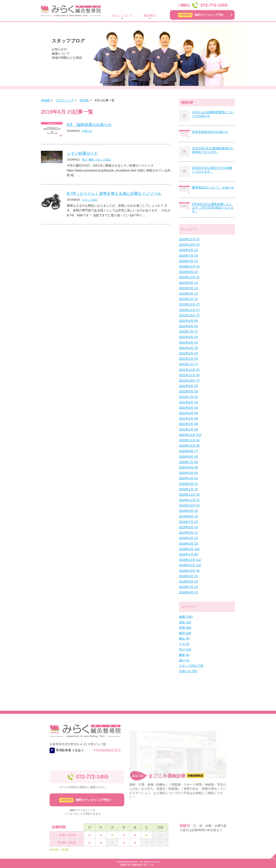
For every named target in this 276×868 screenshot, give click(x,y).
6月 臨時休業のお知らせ (89, 125)
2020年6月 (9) (188, 467)
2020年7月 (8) (188, 462)
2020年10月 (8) (189, 446)
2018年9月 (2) (188, 576)
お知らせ (87, 131)
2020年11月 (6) (189, 440)
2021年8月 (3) (188, 391)
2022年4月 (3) (188, 348)
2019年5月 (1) (188, 533)
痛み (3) (184, 638)
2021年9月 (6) (188, 386)
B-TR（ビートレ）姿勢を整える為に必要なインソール (114, 193)
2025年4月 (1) (188, 261)
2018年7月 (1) (188, 587)
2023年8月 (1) (188, 283)
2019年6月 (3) (188, 527)
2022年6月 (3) (188, 337)
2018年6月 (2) (188, 592)
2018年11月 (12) (190, 565)
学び (85, 160)
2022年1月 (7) (188, 364)
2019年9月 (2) (188, 511)
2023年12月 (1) (189, 277)
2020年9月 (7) (188, 451)
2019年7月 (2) (188, 522)
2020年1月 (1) (188, 489)
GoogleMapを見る (108, 750)
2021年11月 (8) (189, 375)
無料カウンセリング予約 (201, 15)
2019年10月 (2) (189, 505)
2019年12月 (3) (189, 495)
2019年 (84, 100)
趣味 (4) (184, 655)
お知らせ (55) (188, 671)
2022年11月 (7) (189, 310)
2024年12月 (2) (189, 266)
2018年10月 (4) (189, 571)
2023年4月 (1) (188, 294)
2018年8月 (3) (188, 582)
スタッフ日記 (103, 160)
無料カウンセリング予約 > (85, 800)
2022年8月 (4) (188, 326)
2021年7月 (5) (188, 397)
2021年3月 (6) (188, 418)
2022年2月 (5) (188, 359)
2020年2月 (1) (188, 484)
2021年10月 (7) (189, 381)
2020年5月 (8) (188, 473)
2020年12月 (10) (190, 435)
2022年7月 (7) (188, 332)
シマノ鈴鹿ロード (82, 153)
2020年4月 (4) (188, 478)
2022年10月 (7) (189, 315)
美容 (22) (185, 622)
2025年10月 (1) (189, 245)
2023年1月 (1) (188, 299)
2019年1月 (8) (188, 554)
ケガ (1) (184, 644)
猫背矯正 (150, 16)
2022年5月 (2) (188, 343)
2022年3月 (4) (188, 353)
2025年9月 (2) (188, 250)
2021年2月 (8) (188, 424)
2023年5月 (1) (188, 288)
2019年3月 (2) (188, 544)
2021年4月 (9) (188, 413)
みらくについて (122, 16)
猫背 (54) (185, 633)
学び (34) (185, 649)
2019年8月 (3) (188, 516)
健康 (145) (186, 617)
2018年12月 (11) (190, 560)
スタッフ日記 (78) (191, 666)
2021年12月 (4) (189, 370)
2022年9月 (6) (188, 321)
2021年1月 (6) (188, 429)
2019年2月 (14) (189, 549)
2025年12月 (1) (189, 239)
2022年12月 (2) (189, 304)
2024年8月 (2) (188, 272)
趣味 (91, 160)
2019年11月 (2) (189, 500)
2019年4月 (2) (188, 538)
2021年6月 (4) (188, 402)
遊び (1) (184, 660)
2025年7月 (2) (188, 256)
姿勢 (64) (185, 628)
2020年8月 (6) (188, 457)
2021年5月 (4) (188, 408)
